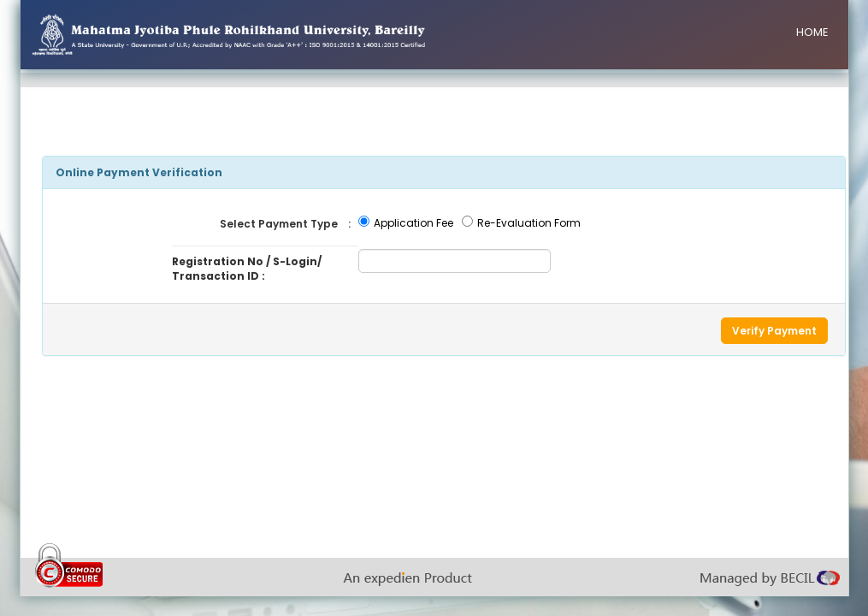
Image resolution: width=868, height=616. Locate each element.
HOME (812, 32)
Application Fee (413, 223)
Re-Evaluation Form (529, 223)
